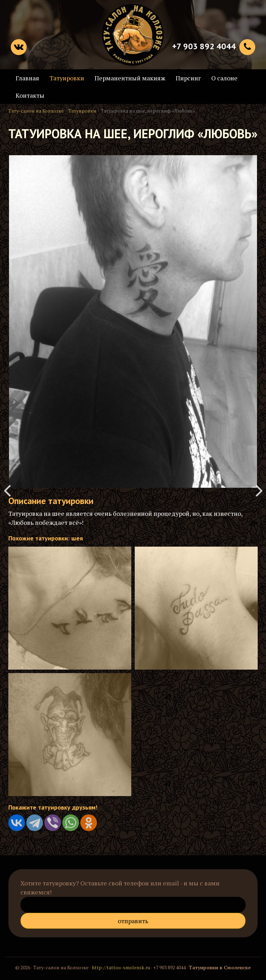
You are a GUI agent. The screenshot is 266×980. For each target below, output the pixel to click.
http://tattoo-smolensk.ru (121, 967)
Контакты (30, 95)
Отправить (133, 921)
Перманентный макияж (130, 78)
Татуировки (67, 78)
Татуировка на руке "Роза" (7, 490)
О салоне (224, 78)
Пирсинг (188, 78)
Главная (27, 78)
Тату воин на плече (259, 490)
